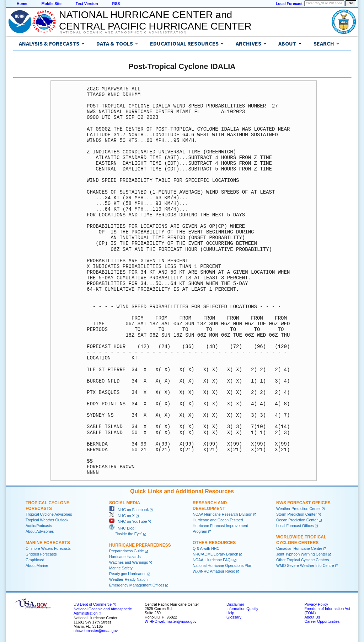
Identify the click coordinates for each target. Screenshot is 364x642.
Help (230, 613)
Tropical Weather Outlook (47, 520)
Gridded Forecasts (41, 554)
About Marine (37, 565)
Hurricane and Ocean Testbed (218, 520)
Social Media (125, 503)
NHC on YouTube (128, 521)
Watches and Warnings (129, 562)
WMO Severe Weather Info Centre (305, 565)
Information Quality (242, 609)
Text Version (87, 4)
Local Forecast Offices (295, 526)
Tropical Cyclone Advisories (49, 514)
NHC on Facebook (129, 510)
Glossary (234, 617)
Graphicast (35, 560)
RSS (116, 4)
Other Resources (214, 543)
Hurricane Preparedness (140, 545)
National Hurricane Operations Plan (223, 565)
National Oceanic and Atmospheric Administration (123, 32)
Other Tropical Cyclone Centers (303, 560)
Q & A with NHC (206, 548)
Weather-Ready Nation (128, 579)
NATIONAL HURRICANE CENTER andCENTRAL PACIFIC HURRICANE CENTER (155, 20)
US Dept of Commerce (93, 604)
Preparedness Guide (127, 551)
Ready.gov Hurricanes (128, 574)
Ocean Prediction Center (297, 520)
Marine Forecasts (48, 543)
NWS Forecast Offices (303, 503)
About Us (312, 617)
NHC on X (122, 516)
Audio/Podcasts (39, 526)
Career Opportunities (322, 621)
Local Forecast (289, 4)
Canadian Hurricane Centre (299, 548)
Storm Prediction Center (296, 514)
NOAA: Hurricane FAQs (213, 560)
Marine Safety (121, 568)
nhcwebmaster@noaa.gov (96, 631)
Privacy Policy (316, 604)
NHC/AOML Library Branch (215, 554)
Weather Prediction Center (298, 509)
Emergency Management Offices (137, 585)
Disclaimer (235, 604)
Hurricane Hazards (125, 557)
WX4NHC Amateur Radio (214, 571)
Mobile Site (52, 4)
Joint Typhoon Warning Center (302, 554)
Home (22, 4)
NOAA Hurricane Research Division (223, 514)
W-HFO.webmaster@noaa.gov (171, 621)
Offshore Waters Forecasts (48, 548)
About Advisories (40, 531)
